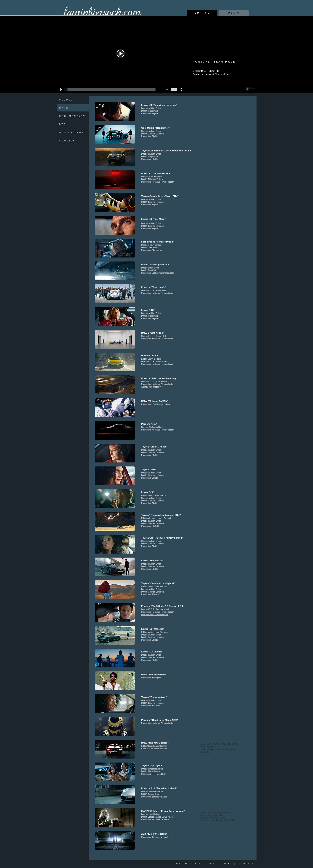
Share (251, 89)
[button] (60, 89)
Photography (189, 864)
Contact (247, 864)
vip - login (220, 864)
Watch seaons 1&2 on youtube (155, 615)
